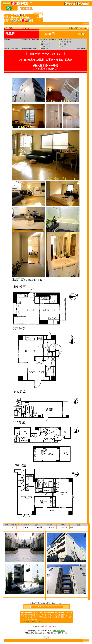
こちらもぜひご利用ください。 (32, 622)
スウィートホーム (59, 631)
